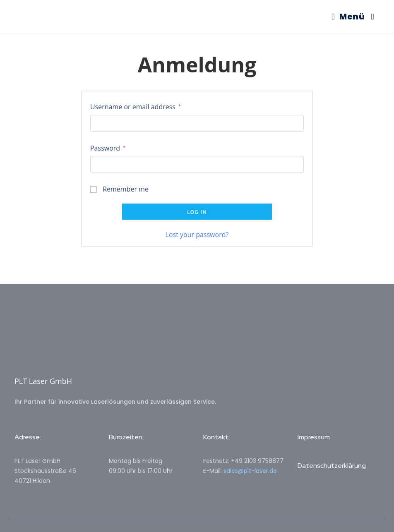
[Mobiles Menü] (348, 17)
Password (108, 147)
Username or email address (136, 106)
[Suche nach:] (369, 17)
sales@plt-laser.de (250, 471)
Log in (197, 212)
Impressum (314, 437)
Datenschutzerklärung (332, 466)
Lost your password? (197, 235)
